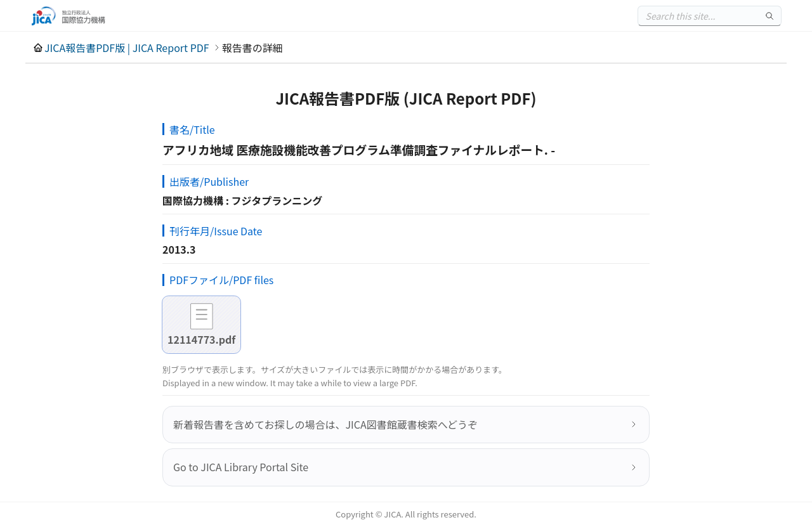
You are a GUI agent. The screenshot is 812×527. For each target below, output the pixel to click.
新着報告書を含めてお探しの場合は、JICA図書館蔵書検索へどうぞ (325, 424)
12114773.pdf (201, 339)
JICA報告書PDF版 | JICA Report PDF (127, 48)
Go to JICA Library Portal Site (241, 467)
